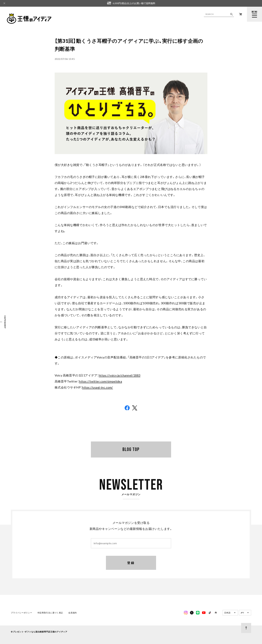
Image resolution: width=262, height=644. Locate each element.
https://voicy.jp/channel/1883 (120, 375)
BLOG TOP (131, 449)
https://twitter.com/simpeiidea (101, 381)
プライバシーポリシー (22, 613)
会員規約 (73, 613)
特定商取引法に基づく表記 (50, 613)
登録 (131, 563)
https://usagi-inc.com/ (97, 387)
